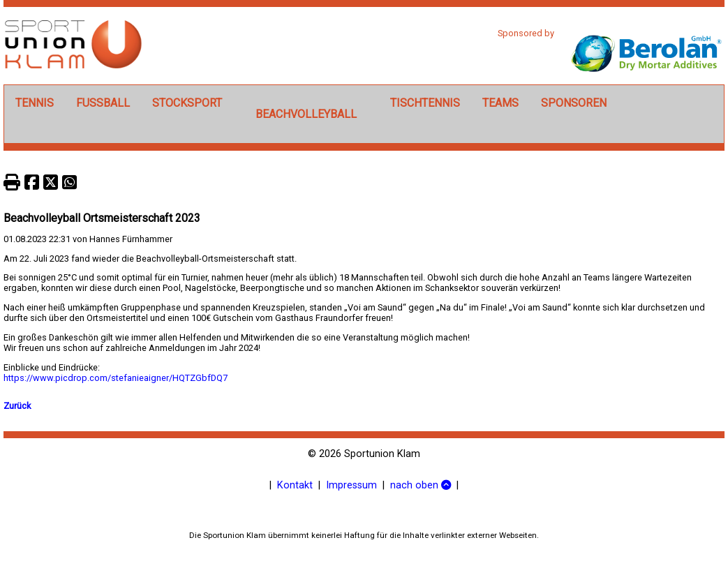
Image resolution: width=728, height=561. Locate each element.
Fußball (103, 103)
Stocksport (187, 103)
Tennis (35, 103)
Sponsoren (574, 103)
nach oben (421, 485)
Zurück (17, 406)
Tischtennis (425, 103)
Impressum (351, 485)
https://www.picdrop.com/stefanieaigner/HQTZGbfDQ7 (116, 378)
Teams (500, 103)
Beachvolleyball (306, 114)
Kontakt (295, 485)
